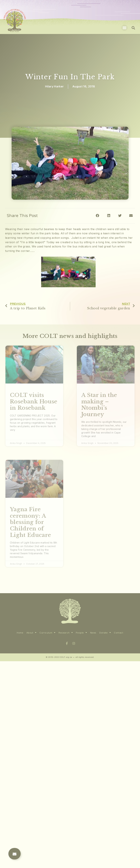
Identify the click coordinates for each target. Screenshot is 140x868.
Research (66, 633)
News (93, 633)
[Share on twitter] (120, 216)
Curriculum (47, 633)
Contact (118, 633)
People (81, 633)
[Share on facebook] (98, 216)
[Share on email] (131, 216)
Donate (105, 633)
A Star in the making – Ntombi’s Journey (99, 405)
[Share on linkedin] (109, 216)
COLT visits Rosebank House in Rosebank (34, 401)
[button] (124, 28)
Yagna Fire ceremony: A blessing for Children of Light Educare (30, 522)
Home (20, 633)
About (32, 633)
